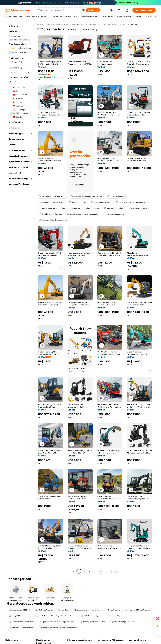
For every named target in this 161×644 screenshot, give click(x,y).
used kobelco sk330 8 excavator (52, 196)
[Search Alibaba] (59, 10)
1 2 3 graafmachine (121, 616)
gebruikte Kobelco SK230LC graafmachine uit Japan (55, 616)
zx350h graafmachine (117, 196)
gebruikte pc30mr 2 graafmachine (73, 610)
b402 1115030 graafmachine (123, 622)
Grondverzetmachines (112, 24)
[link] (158, 619)
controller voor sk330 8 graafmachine (86, 196)
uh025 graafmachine (113, 208)
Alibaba (40, 24)
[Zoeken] (93, 10)
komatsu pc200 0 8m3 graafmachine (131, 202)
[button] (83, 10)
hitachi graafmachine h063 (50, 214)
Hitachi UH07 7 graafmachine (138, 610)
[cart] (119, 11)
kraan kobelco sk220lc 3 (19, 610)
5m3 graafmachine (78, 202)
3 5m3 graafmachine (115, 214)
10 (111, 571)
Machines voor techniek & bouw (86, 24)
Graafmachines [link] (132, 24)
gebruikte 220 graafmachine (21, 628)
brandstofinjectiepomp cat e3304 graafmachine (58, 628)
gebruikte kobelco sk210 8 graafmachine (84, 214)
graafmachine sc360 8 (101, 202)
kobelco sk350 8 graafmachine (52, 208)
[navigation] (20, 298)
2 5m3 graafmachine (44, 610)
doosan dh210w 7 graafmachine (22, 622)
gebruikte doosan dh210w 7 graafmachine (57, 622)
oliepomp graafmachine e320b (93, 622)
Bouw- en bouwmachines (58, 24)
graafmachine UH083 (137, 208)
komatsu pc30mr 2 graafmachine (53, 220)
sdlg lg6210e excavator (19, 616)
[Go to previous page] (74, 571)
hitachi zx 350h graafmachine (51, 202)
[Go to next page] (116, 571)
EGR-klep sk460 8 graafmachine (94, 616)
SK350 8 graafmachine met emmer (84, 208)
